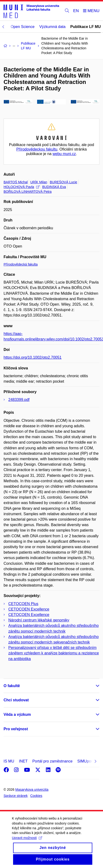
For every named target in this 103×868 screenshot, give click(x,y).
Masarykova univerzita (32, 790)
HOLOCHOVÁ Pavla (22, 187)
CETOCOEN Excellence (29, 609)
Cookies (36, 796)
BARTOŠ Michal (16, 182)
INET (23, 761)
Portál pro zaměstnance (52, 761)
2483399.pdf (19, 400)
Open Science (23, 27)
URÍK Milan (39, 182)
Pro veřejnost (16, 729)
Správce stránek (16, 796)
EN (76, 11)
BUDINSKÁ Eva (54, 187)
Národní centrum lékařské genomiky (39, 620)
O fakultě (12, 686)
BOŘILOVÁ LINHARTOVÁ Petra (28, 192)
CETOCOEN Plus (23, 604)
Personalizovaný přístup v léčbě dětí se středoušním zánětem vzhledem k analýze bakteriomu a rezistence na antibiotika (54, 653)
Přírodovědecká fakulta (21, 264)
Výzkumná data (52, 27)
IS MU (9, 761)
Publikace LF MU (85, 27)
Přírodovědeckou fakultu (37, 149)
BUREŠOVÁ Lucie (63, 182)
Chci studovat (16, 700)
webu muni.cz (64, 154)
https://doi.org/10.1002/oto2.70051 (33, 357)
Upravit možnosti (27, 842)
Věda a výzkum (17, 714)
